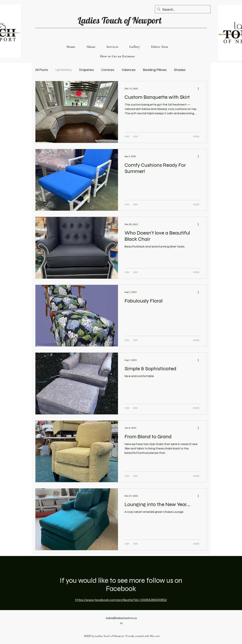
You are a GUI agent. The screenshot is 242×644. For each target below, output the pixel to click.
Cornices (108, 70)
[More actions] (200, 89)
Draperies (86, 70)
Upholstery (64, 70)
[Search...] (183, 10)
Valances (129, 70)
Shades (180, 70)
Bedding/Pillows (155, 70)
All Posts (42, 70)
